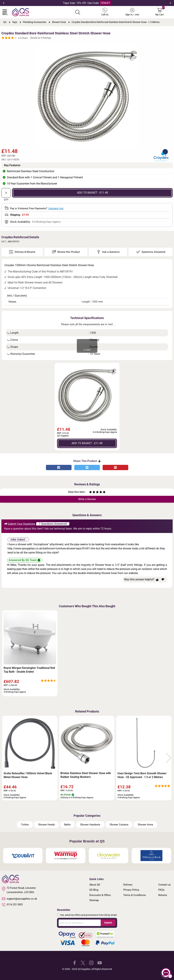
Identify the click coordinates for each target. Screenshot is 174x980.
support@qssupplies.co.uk (19, 899)
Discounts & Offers (100, 895)
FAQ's (161, 890)
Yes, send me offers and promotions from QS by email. (89, 915)
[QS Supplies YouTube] (100, 963)
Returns (163, 895)
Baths (67, 825)
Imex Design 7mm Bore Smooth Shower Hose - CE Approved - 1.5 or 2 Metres (142, 775)
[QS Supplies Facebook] (75, 963)
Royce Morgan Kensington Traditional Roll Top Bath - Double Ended (29, 670)
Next (170, 3)
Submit (108, 923)
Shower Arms (145, 825)
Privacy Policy (131, 890)
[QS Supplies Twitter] (83, 963)
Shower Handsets (90, 825)
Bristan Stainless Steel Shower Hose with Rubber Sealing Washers (86, 775)
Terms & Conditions (135, 895)
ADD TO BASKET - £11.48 (92, 193)
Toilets (25, 825)
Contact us (165, 885)
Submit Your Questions (20, 524)
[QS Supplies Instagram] (91, 963)
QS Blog (94, 890)
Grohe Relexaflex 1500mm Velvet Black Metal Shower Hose (28, 775)
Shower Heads (47, 825)
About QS (95, 885)
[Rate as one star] (91, 492)
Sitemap (94, 900)
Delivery (128, 885)
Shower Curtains (119, 825)
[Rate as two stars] (92, 492)
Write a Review (87, 499)
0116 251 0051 (12, 905)
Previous (4, 3)
